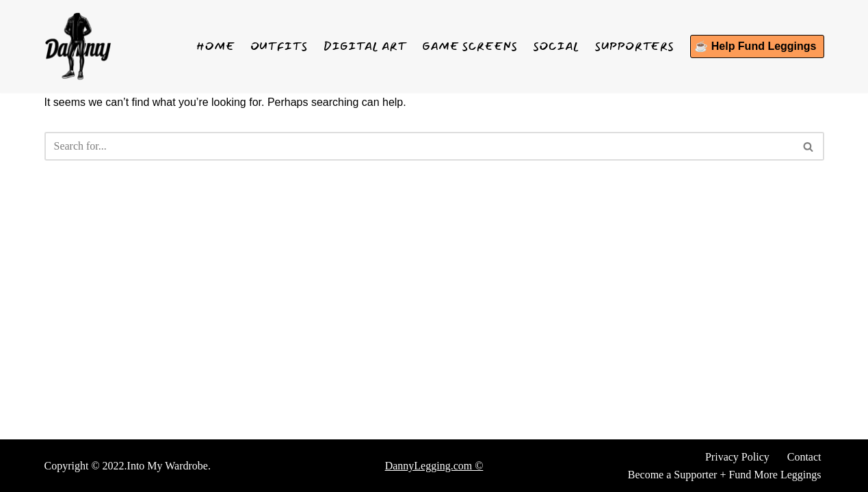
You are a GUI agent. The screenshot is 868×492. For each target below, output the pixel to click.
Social (556, 46)
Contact (804, 457)
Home (215, 46)
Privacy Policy (737, 457)
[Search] (419, 146)
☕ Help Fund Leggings (755, 46)
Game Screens (470, 46)
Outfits (279, 46)
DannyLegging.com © (434, 466)
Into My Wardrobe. (169, 466)
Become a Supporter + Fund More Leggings (725, 475)
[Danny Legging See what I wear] (78, 46)
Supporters (635, 46)
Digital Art (365, 46)
